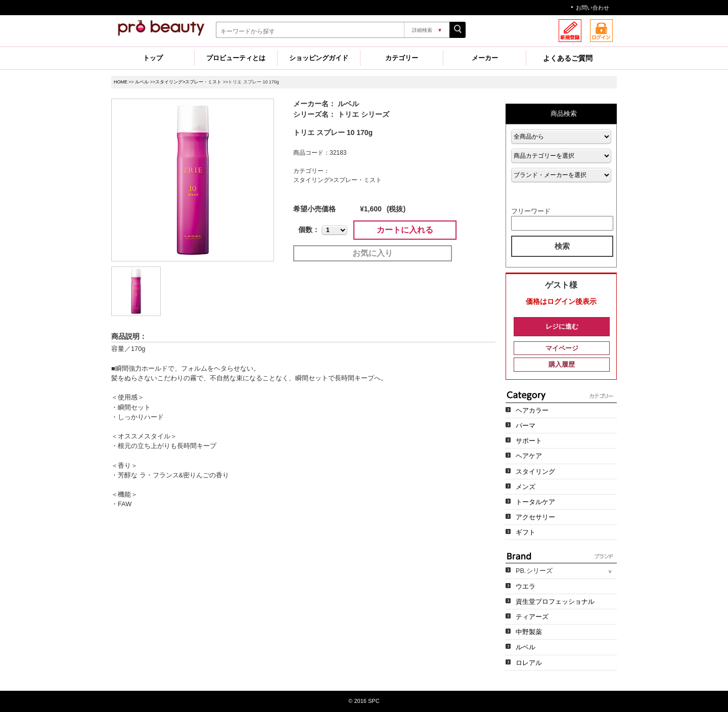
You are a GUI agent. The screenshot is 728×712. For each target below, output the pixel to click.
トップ (153, 58)
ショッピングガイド (319, 58)
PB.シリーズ (534, 571)
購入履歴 (562, 364)
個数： (309, 230)
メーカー (485, 58)
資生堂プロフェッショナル (555, 602)
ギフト (526, 532)
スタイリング (535, 472)
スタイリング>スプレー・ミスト (188, 82)
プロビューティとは (236, 58)
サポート (529, 441)
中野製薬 (529, 632)
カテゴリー (402, 58)
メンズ (526, 487)
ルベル (142, 82)
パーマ (526, 426)
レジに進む (562, 326)
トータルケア (535, 502)
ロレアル (529, 663)
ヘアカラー (532, 410)
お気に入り (373, 253)
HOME (121, 82)
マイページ (562, 348)
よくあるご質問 (568, 58)
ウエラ (526, 586)
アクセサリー (535, 517)
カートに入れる (405, 230)
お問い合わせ (593, 8)
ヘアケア (529, 456)
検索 (562, 246)
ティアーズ (532, 617)
